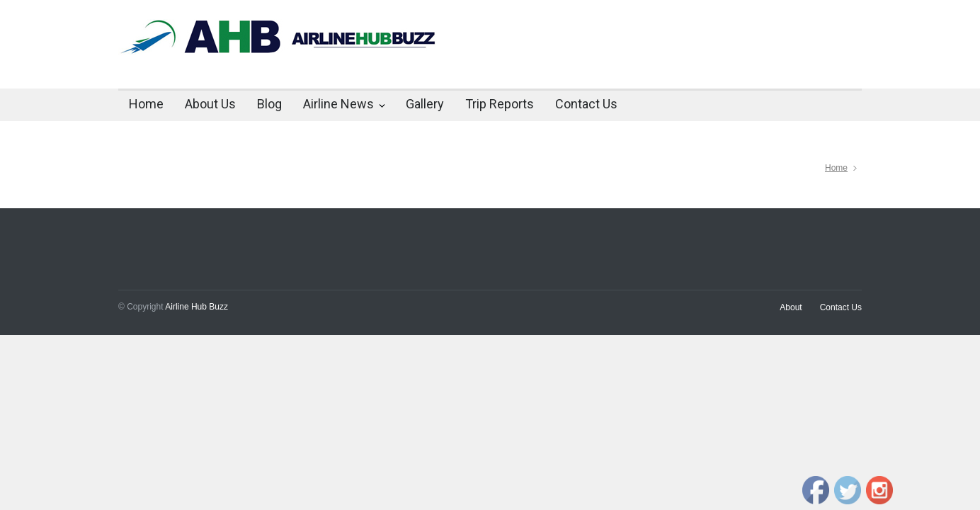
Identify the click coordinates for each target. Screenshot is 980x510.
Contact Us (586, 104)
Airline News (338, 104)
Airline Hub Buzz (196, 307)
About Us (210, 104)
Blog (269, 104)
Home (146, 104)
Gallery (425, 104)
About (791, 307)
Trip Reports (500, 104)
